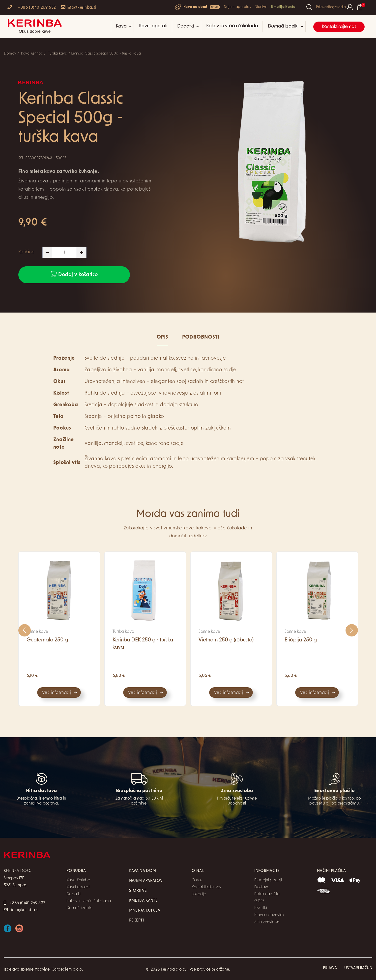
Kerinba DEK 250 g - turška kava (143, 644)
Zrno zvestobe (267, 922)
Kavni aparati (153, 26)
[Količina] (64, 252)
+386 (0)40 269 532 (32, 7)
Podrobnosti (201, 337)
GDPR (260, 901)
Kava (124, 26)
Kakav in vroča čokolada (232, 26)
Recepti (136, 921)
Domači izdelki (286, 26)
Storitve (261, 7)
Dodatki (188, 26)
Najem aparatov (238, 7)
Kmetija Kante (283, 7)
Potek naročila (267, 894)
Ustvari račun (358, 968)
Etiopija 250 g (301, 640)
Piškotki (261, 908)
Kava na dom (143, 871)
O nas (197, 880)
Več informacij (57, 693)
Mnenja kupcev (145, 911)
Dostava (262, 887)
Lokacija (199, 894)
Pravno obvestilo (269, 915)
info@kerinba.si (79, 7)
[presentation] (25, 630)
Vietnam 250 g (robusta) (226, 640)
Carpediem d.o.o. (67, 970)
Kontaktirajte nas (339, 27)
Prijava (330, 968)
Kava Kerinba (78, 880)
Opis (162, 337)
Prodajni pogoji (268, 880)
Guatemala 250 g (47, 640)
